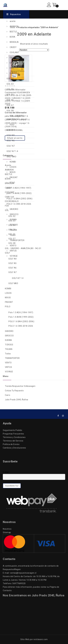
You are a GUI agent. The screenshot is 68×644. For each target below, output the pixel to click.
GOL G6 (10, 100)
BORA (13, 37)
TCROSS (14, 225)
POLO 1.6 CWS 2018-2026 (19, 204)
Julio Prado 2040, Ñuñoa (17, 400)
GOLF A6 (11, 141)
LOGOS (13, 167)
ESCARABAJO (17, 63)
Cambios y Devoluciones (14, 448)
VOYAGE (14, 256)
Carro (8, 395)
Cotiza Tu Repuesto (14, 391)
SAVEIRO (14, 209)
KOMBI (13, 162)
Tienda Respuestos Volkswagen (20, 386)
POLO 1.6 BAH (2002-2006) (19, 199)
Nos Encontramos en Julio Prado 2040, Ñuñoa (34, 595)
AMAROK (14, 26)
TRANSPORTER (17, 240)
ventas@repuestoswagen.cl (23, 573)
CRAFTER (14, 58)
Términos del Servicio (13, 441)
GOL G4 (10, 89)
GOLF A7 (11, 146)
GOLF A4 (11, 130)
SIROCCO (14, 214)
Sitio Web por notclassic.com (34, 639)
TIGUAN (13, 230)
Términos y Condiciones (14, 437)
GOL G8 (10, 111)
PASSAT (14, 177)
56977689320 (19, 583)
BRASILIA (14, 42)
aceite (13, 21)
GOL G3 (10, 84)
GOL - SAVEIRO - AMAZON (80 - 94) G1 (17, 118)
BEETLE (13, 32)
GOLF (12, 125)
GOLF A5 (11, 135)
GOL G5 (10, 95)
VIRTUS (13, 251)
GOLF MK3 (11, 157)
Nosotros (7, 529)
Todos (13, 235)
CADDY (13, 47)
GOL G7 (10, 105)
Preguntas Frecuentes (13, 434)
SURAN (13, 220)
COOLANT (15, 52)
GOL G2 (10, 79)
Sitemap (7, 532)
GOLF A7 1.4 (12, 151)
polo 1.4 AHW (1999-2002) (19, 193)
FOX (12, 68)
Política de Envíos (11, 444)
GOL (12, 73)
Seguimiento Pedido (12, 430)
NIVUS (13, 172)
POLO (12, 183)
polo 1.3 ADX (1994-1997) (19, 188)
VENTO (13, 246)
